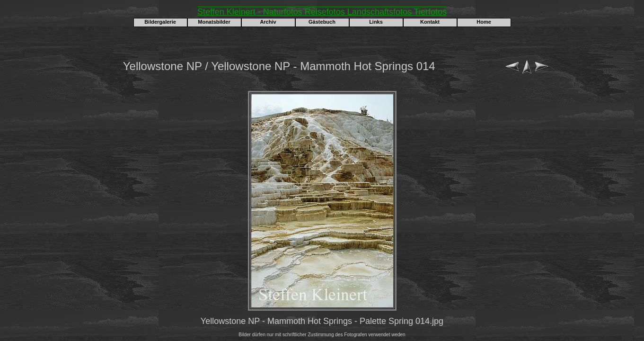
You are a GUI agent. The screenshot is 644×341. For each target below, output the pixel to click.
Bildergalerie (160, 22)
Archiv (268, 22)
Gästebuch (322, 22)
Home (484, 22)
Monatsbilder (214, 22)
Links (376, 22)
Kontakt (430, 22)
